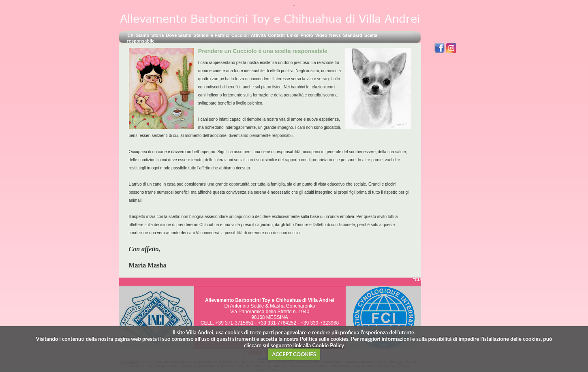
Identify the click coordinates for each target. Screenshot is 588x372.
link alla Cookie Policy (319, 345)
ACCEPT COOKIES (294, 354)
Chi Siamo (139, 35)
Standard (353, 35)
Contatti (276, 35)
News (335, 35)
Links (293, 35)
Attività (258, 35)
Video (321, 35)
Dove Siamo (179, 35)
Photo (307, 35)
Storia (157, 35)
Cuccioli (240, 35)
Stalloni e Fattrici (211, 35)
